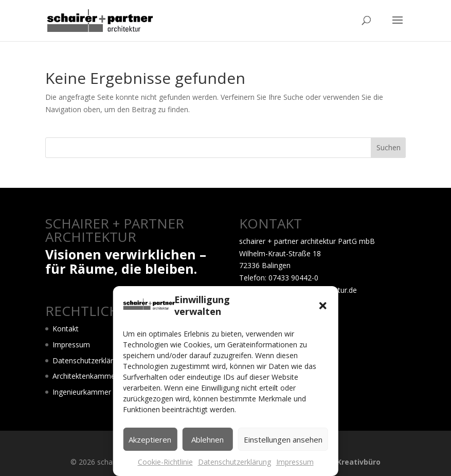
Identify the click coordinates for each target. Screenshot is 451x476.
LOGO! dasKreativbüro (340, 462)
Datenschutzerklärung (234, 462)
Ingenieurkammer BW (89, 392)
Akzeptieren (150, 439)
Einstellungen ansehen (283, 439)
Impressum (295, 462)
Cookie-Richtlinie (165, 462)
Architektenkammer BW (92, 376)
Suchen (389, 147)
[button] (323, 306)
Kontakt (66, 329)
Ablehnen (208, 439)
